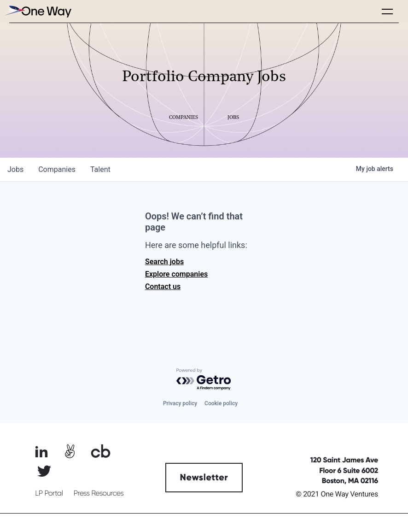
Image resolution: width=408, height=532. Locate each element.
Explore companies (176, 274)
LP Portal (49, 493)
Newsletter (204, 478)
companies (57, 169)
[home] (37, 11)
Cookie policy (221, 403)
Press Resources (99, 493)
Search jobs (164, 262)
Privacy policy (180, 403)
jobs (15, 169)
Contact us (163, 287)
